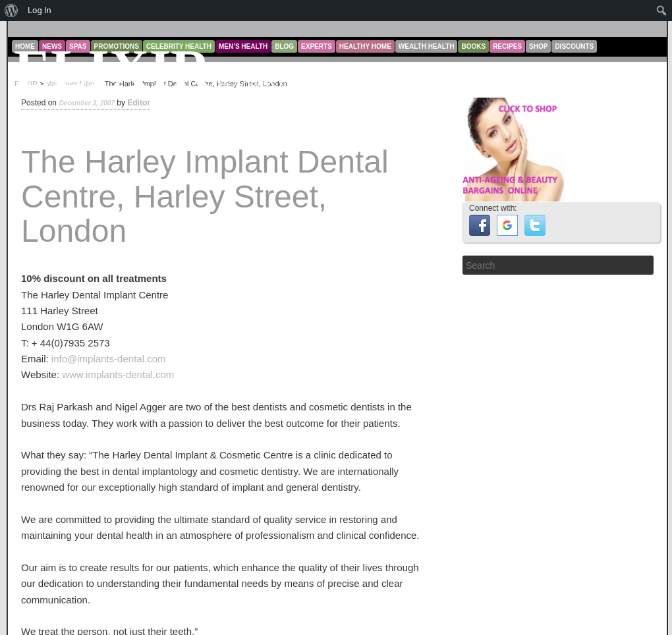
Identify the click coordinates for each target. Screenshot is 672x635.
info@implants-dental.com (109, 359)
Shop (538, 46)
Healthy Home (365, 46)
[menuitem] (12, 11)
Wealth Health (427, 46)
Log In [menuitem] (40, 10)
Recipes (507, 46)
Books (473, 46)
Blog (284, 46)
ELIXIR (112, 69)
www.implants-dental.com (118, 374)
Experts (317, 46)
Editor (139, 103)
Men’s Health (243, 46)
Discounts (574, 46)
